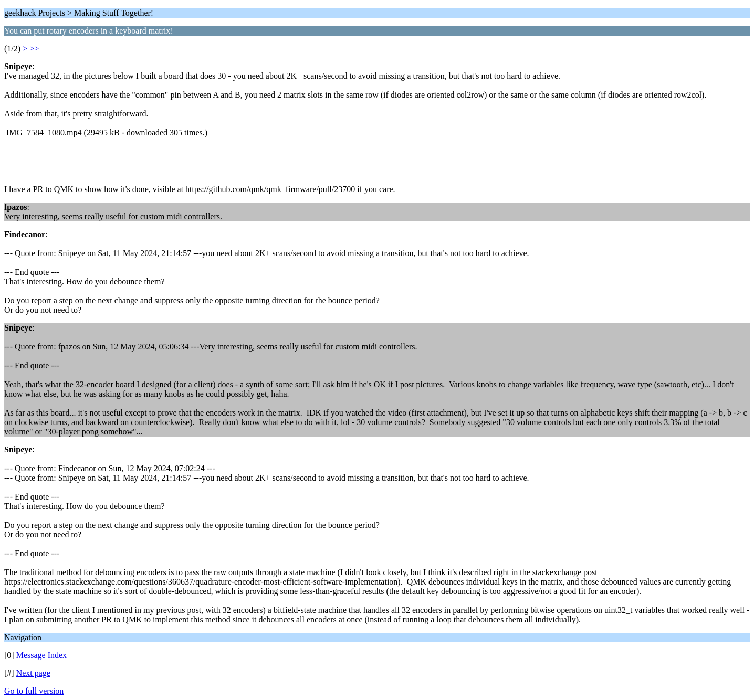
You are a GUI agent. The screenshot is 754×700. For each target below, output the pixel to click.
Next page (33, 673)
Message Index (41, 655)
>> (34, 49)
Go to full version (34, 691)
